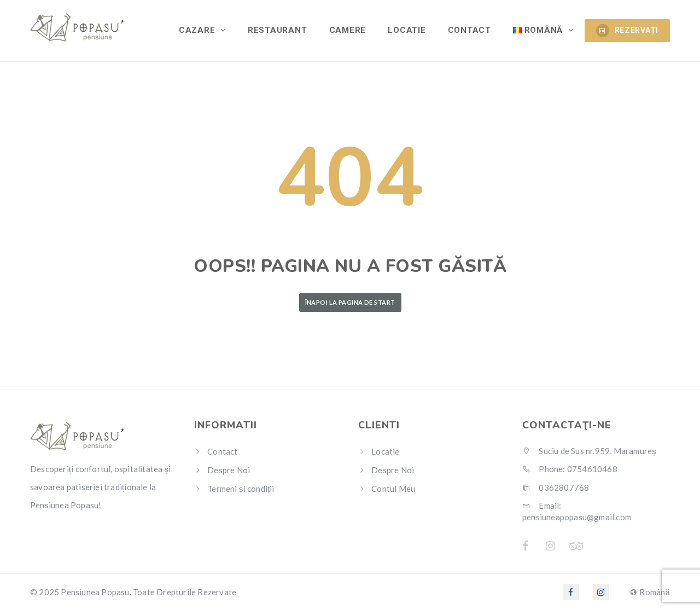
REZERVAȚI (627, 31)
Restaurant (278, 30)
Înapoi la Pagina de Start (350, 302)
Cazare (199, 30)
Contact (469, 30)
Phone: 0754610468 (570, 469)
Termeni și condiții (241, 489)
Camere (348, 30)
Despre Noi (229, 470)
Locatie (407, 30)
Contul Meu (393, 489)
